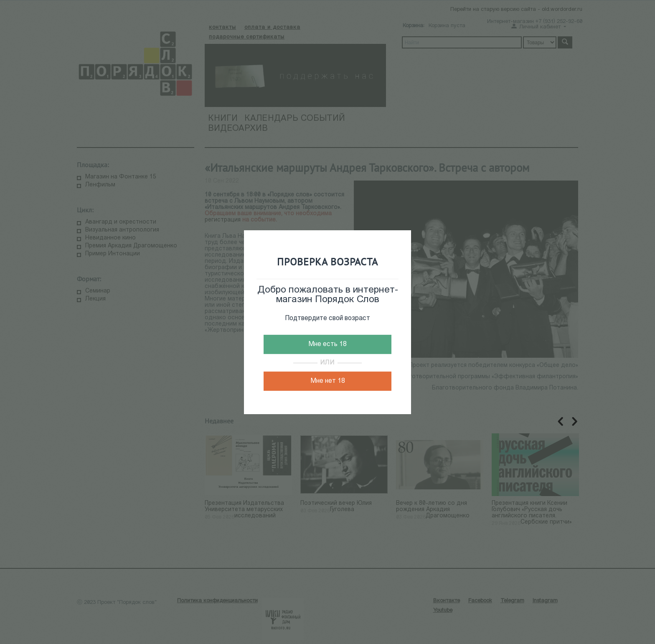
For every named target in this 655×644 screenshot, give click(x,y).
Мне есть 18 (327, 344)
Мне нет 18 (328, 381)
